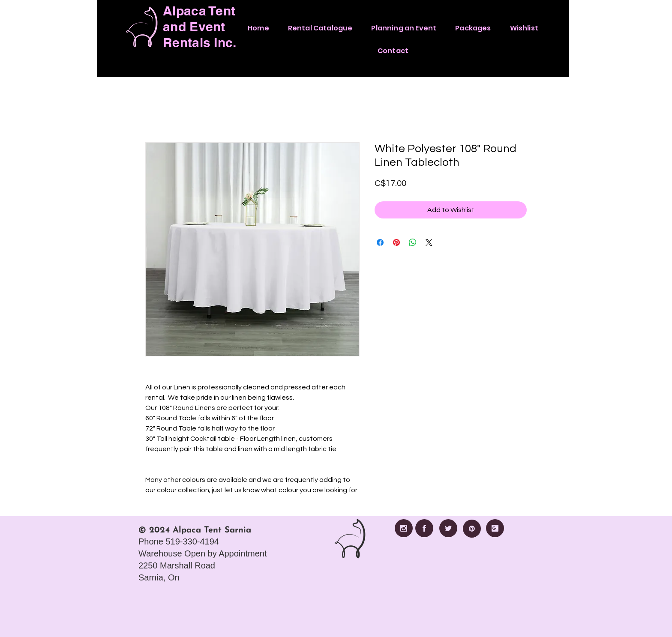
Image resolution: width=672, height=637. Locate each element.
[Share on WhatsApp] (413, 242)
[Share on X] (429, 242)
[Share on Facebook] (380, 242)
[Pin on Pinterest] (396, 242)
